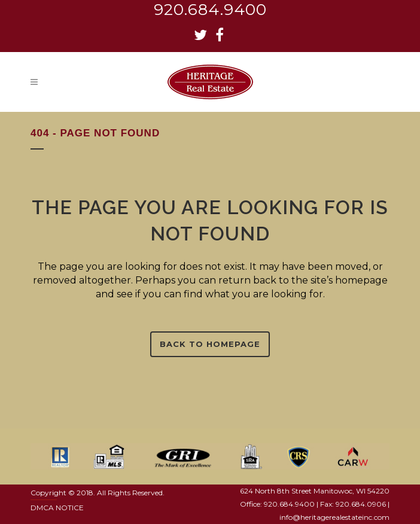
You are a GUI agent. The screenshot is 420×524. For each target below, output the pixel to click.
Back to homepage (210, 344)
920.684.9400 (210, 10)
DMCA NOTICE (57, 508)
